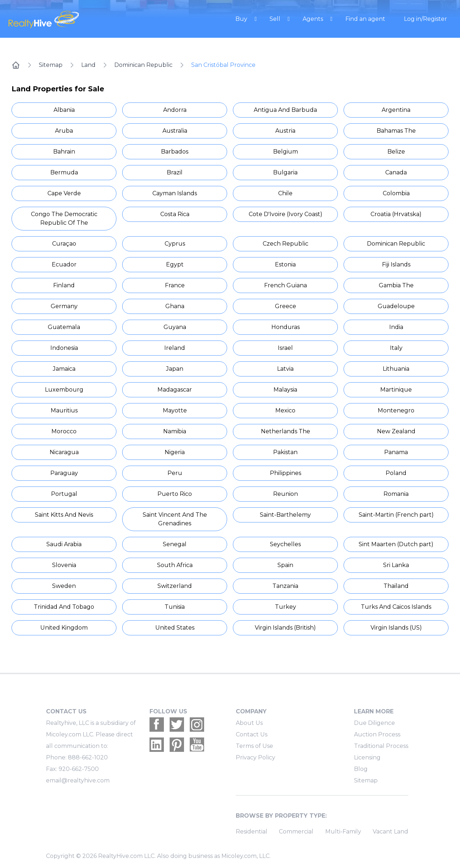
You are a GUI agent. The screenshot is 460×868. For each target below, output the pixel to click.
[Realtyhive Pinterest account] (177, 745)
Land (88, 65)
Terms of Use (254, 746)
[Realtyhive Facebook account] (157, 725)
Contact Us (252, 734)
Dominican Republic (143, 65)
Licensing (367, 757)
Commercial (296, 832)
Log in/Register (425, 19)
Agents (314, 19)
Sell (276, 19)
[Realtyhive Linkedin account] (157, 745)
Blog (361, 769)
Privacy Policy (256, 757)
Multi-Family (343, 832)
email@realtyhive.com (78, 780)
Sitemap (51, 65)
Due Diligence (374, 723)
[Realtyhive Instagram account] (197, 725)
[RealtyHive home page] (74, 19)
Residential (252, 832)
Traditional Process (381, 746)
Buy (242, 19)
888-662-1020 (88, 757)
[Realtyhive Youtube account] (197, 745)
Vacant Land (390, 832)
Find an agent (365, 19)
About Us (249, 723)
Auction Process (377, 734)
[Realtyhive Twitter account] (177, 725)
